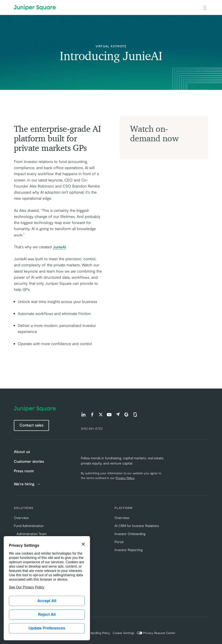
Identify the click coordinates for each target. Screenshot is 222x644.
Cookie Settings (123, 633)
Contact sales (31, 425)
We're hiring (25, 484)
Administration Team (32, 534)
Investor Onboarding (130, 534)
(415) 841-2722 (92, 428)
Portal (119, 542)
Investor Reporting (129, 550)
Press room (24, 471)
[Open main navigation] (205, 7)
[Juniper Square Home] (35, 7)
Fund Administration (29, 526)
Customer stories (29, 461)
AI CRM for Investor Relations (137, 526)
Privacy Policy (125, 478)
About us (22, 451)
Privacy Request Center (156, 633)
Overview (21, 518)
